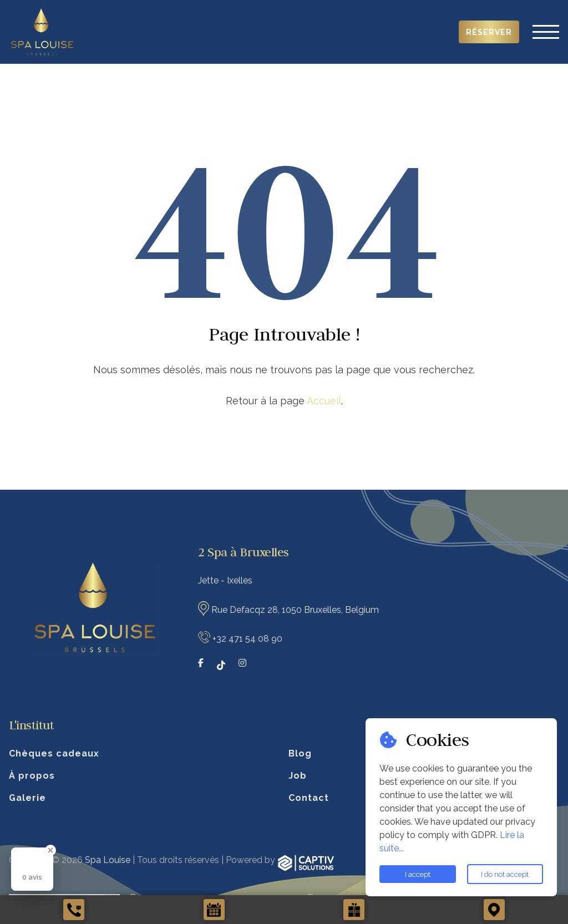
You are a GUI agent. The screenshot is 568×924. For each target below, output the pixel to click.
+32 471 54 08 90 (247, 639)
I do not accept (505, 874)
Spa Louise (108, 860)
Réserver (489, 32)
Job (298, 776)
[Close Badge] (50, 850)
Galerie (27, 798)
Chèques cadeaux (54, 753)
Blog (300, 753)
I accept (418, 874)
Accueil (324, 401)
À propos (32, 776)
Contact (309, 798)
